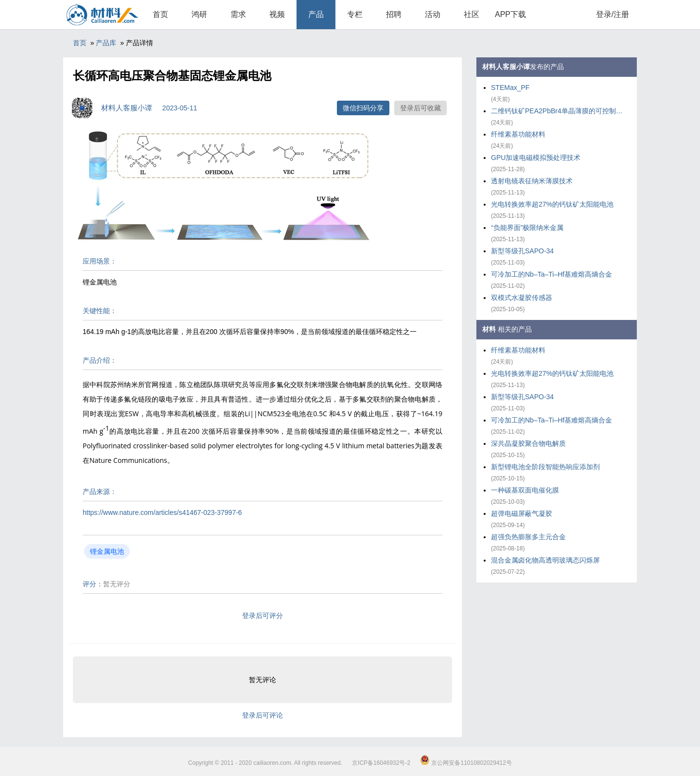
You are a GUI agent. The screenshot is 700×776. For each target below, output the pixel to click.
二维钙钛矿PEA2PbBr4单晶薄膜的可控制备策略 (559, 111)
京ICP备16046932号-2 (381, 763)
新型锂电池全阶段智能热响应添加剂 (545, 467)
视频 (277, 14)
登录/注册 (612, 14)
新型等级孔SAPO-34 (522, 251)
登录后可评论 (262, 715)
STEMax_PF (510, 88)
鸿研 (199, 14)
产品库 (106, 43)
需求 (238, 14)
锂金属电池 (107, 551)
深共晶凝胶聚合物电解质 (528, 443)
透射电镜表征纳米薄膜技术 (532, 181)
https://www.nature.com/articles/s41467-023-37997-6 (162, 512)
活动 (433, 14)
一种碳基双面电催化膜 (525, 490)
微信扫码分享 (363, 108)
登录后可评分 (262, 616)
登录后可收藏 (420, 108)
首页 (160, 14)
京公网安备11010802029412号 (466, 763)
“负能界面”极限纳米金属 (527, 228)
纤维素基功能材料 (518, 134)
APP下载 (510, 14)
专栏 (355, 14)
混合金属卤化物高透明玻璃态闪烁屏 (545, 560)
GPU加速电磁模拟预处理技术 (536, 158)
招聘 (394, 14)
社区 (472, 14)
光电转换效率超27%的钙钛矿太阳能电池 (552, 204)
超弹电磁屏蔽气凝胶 (522, 513)
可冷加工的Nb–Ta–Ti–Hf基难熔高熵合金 (551, 274)
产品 (316, 14)
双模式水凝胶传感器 (522, 298)
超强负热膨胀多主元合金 (528, 537)
